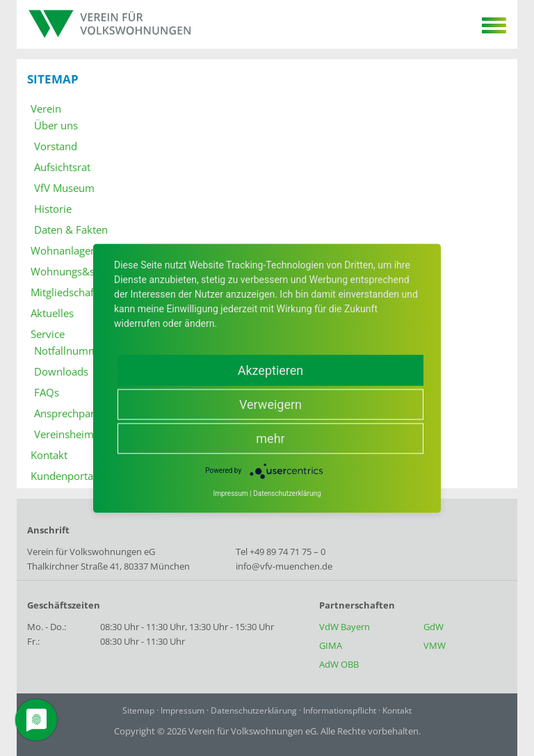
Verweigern (270, 404)
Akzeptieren (271, 370)
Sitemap (138, 710)
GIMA (331, 645)
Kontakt (397, 710)
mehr (270, 438)
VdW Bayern (345, 627)
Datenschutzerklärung (254, 710)
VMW (435, 645)
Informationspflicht (340, 710)
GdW (434, 627)
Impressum (183, 710)
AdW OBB (339, 664)
